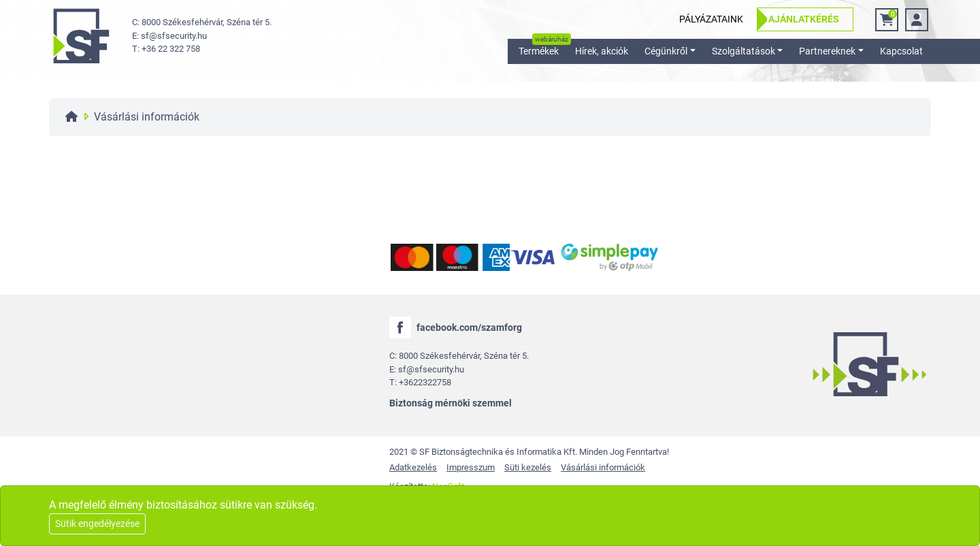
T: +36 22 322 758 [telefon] (166, 49)
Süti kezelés (528, 467)
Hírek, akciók (602, 51)
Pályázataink (711, 19)
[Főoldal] (71, 117)
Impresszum (471, 467)
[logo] (81, 36)
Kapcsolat (901, 51)
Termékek (539, 51)
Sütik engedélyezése (97, 524)
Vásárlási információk (603, 467)
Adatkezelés (413, 467)
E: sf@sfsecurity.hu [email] (169, 36)
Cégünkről (666, 51)
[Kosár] (887, 20)
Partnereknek (827, 51)
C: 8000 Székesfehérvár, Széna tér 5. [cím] (202, 22)
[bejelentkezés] (917, 20)
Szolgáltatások (744, 51)
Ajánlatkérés (804, 19)
